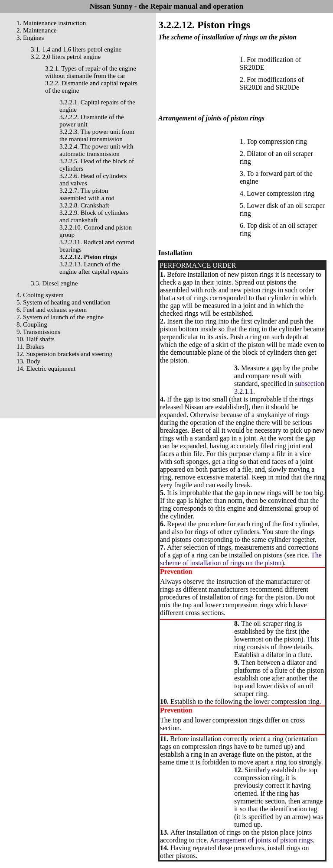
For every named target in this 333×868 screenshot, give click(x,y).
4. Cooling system (40, 295)
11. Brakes (30, 347)
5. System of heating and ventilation (64, 302)
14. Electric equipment (46, 369)
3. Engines (30, 38)
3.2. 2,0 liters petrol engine (66, 57)
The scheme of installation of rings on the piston (241, 559)
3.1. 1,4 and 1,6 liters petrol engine (76, 49)
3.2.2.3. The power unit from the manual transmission (97, 135)
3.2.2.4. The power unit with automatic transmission (96, 150)
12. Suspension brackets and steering (64, 354)
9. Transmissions (38, 332)
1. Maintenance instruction (51, 23)
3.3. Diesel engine (54, 283)
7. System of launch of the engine (60, 317)
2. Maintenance (36, 30)
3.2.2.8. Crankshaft (84, 205)
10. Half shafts (36, 339)
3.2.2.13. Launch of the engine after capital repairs (94, 268)
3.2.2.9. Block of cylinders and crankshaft (94, 216)
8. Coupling (32, 324)
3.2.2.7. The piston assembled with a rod (87, 194)
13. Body (28, 361)
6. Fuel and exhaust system (52, 310)
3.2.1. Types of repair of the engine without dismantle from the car (91, 72)
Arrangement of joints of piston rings (261, 840)
